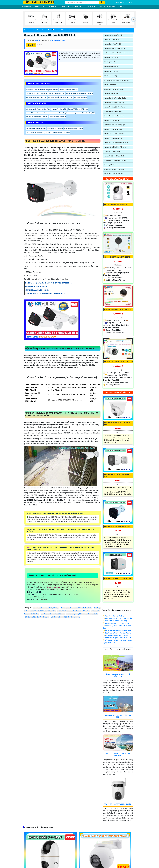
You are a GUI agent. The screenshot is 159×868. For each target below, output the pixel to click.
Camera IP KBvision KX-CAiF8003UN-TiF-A (50, 35)
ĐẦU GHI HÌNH (90, 7)
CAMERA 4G (77, 7)
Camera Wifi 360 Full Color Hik (113, 174)
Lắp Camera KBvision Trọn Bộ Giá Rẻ (53, 614)
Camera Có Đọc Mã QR (111, 71)
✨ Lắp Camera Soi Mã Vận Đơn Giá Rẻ (117, 633)
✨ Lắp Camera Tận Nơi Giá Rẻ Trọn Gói (117, 638)
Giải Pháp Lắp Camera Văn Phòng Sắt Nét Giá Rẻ (77, 608)
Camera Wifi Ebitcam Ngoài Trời (114, 116)
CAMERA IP (52, 7)
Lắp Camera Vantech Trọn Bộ (74, 129)
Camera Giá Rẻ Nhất (110, 85)
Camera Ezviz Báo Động (111, 120)
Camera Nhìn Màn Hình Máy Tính (114, 103)
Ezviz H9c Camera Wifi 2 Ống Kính (118, 804)
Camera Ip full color (110, 62)
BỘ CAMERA (26, 7)
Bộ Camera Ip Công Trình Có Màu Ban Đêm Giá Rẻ (82, 614)
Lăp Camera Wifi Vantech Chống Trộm (38, 109)
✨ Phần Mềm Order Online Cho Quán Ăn (118, 618)
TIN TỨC (121, 7)
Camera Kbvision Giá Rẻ (44, 30)
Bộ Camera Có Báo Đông (55, 129)
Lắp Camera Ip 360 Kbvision (112, 152)
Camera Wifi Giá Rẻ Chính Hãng (78, 109)
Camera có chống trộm (111, 94)
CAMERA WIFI (39, 7)
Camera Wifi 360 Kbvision (34, 113)
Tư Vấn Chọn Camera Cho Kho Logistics (116, 80)
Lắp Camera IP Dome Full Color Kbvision (116, 53)
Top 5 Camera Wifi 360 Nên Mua (36, 97)
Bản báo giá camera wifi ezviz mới (37, 117)
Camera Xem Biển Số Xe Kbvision (114, 48)
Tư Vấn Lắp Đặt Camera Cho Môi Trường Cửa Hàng (74, 611)
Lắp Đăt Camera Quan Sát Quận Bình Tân (118, 675)
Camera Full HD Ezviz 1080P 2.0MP (115, 134)
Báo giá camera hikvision (57, 93)
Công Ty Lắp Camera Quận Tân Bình (118, 716)
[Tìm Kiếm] (82, 2)
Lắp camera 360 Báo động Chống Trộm (116, 160)
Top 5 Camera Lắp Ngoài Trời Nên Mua (60, 97)
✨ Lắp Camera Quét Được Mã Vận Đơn (117, 631)
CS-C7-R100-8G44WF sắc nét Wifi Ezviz (118, 309)
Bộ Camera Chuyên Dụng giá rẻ (36, 129)
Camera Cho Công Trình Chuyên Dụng (115, 98)
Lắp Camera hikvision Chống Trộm (114, 125)
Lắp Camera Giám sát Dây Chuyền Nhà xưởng (66, 617)
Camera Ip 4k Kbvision (111, 66)
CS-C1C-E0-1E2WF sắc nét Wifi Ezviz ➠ (118, 257)
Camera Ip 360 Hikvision (111, 165)
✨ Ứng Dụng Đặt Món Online (113, 616)
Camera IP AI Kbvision (111, 57)
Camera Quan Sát (30, 30)
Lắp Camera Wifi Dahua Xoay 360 (84, 113)
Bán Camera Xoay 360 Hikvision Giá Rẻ (116, 143)
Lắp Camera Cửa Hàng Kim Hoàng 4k (37, 617)
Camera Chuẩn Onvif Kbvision (113, 44)
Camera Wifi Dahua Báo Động (113, 129)
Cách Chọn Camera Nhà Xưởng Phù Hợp (46, 608)
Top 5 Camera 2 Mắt (80, 97)
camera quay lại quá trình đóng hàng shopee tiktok (42, 90)
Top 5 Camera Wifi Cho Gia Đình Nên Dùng (79, 93)
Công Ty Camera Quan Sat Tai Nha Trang (118, 755)
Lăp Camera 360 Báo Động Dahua (114, 169)
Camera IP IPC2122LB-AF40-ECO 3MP (117, 526)
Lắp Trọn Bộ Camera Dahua (35, 132)
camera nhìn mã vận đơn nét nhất (37, 93)
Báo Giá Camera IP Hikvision (68, 90)
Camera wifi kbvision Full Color (113, 35)
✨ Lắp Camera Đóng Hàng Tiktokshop (117, 635)
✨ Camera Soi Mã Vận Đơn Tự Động (116, 623)
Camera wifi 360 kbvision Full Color (115, 147)
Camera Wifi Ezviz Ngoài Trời (113, 138)
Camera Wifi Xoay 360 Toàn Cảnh (114, 107)
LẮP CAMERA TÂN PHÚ (39, 2)
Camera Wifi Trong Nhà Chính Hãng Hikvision (58, 113)
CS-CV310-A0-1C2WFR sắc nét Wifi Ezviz (119, 362)
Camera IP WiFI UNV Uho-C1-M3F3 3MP (118, 579)
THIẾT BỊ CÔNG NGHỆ (107, 7)
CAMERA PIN (64, 7)
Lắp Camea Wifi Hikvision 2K (113, 111)
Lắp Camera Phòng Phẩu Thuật (113, 89)
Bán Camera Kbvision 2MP (62, 30)
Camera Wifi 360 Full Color (57, 117)
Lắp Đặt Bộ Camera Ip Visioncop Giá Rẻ (57, 132)
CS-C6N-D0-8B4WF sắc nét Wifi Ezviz (117, 205)
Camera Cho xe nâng (110, 76)
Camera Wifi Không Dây (59, 109)
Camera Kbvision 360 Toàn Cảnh (114, 156)
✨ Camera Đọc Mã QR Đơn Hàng (115, 621)
